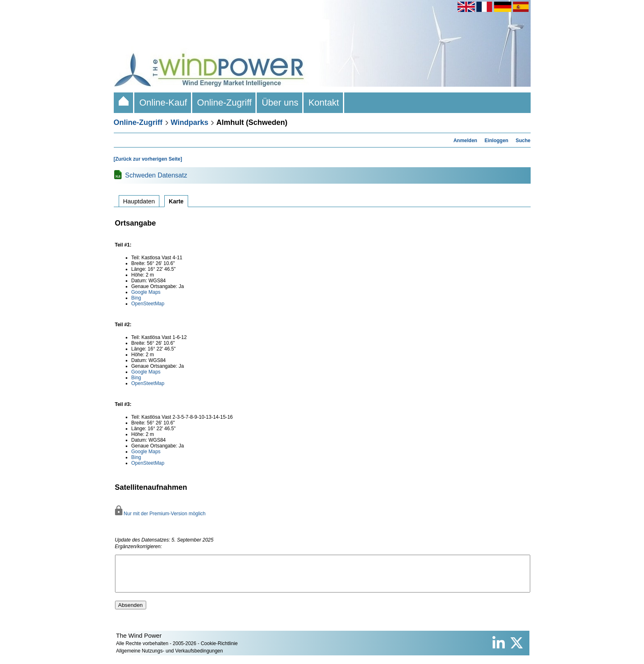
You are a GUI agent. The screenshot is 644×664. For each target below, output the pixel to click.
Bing (136, 298)
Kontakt (324, 103)
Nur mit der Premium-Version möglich (160, 514)
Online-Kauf (163, 103)
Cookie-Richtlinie (219, 651)
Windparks (190, 122)
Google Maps (146, 292)
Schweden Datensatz (156, 175)
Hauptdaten (139, 201)
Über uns (280, 103)
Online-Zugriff (224, 103)
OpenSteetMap (148, 304)
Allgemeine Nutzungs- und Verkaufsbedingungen (170, 658)
